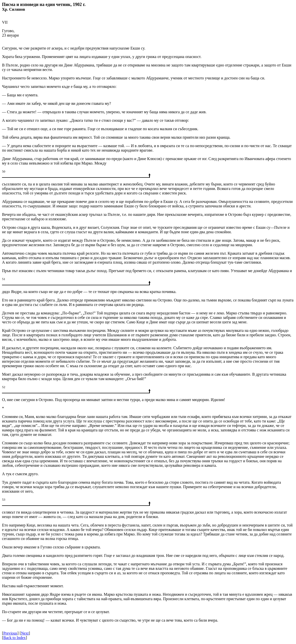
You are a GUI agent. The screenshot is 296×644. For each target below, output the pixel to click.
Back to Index (14, 638)
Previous (10, 633)
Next (25, 633)
